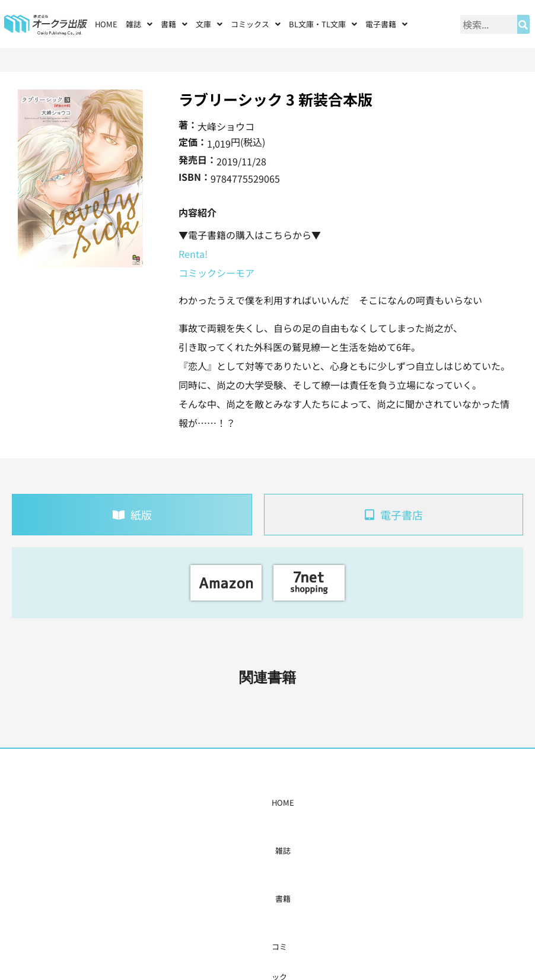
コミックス (256, 24)
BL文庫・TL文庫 (323, 24)
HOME (106, 24)
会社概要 (361, 802)
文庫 (209, 24)
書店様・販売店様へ (303, 802)
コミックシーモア (216, 273)
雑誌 (139, 24)
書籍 (174, 24)
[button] (139, 24)
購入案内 (244, 802)
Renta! (193, 254)
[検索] (523, 24)
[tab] (132, 515)
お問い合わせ (408, 802)
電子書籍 (386, 24)
